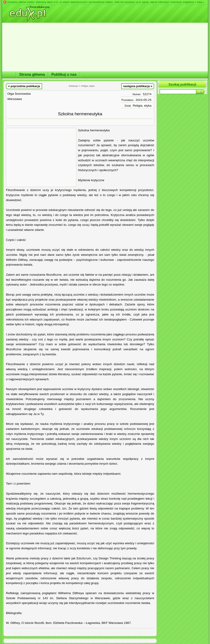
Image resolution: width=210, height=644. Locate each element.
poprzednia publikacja (24, 86)
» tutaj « (199, 2)
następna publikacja (138, 86)
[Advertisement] (41, 157)
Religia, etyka (142, 106)
